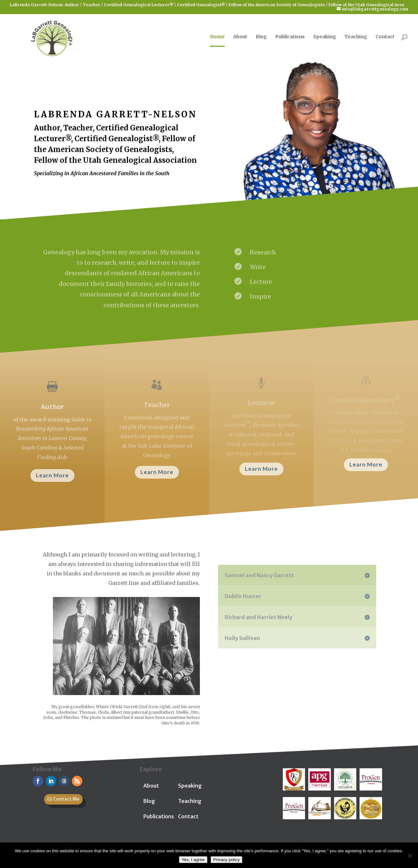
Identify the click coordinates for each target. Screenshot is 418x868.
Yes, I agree (193, 860)
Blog (261, 37)
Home (217, 37)
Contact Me (66, 799)
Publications (290, 37)
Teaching (356, 37)
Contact (385, 37)
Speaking (325, 37)
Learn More (52, 475)
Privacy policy (226, 860)
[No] (410, 856)
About (240, 37)
